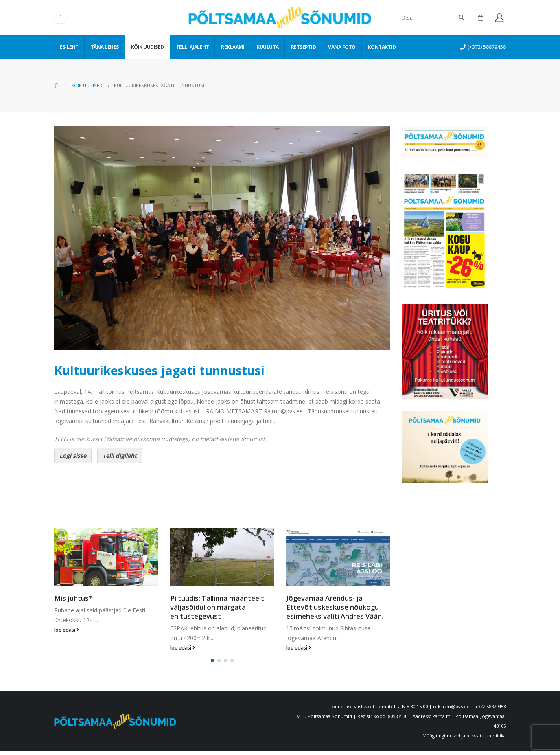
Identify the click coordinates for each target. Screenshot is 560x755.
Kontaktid (382, 47)
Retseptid (304, 47)
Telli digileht (120, 455)
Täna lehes (105, 47)
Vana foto (342, 47)
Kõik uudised (148, 47)
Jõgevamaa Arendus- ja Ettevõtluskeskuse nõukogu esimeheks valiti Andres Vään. (335, 607)
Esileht (69, 47)
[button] (212, 665)
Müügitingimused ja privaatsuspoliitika (464, 740)
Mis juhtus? (73, 598)
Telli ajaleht (193, 47)
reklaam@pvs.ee (451, 710)
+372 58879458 (490, 710)
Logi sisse (73, 455)
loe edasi (67, 630)
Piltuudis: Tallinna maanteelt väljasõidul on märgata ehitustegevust (217, 607)
